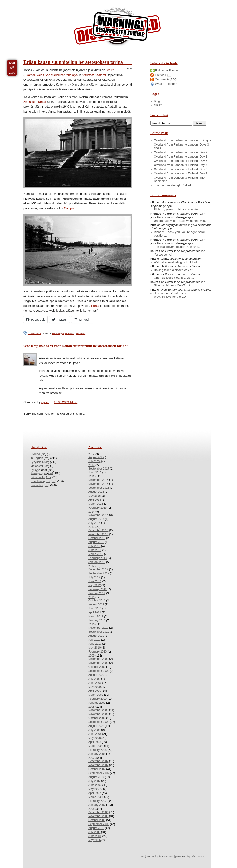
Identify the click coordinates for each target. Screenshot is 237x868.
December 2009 (98, 659)
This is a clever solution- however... (177, 247)
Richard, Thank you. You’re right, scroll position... (180, 234)
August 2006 (96, 828)
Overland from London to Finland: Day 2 (181, 173)
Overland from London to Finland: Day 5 (181, 161)
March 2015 (96, 504)
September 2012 (99, 573)
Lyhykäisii (37, 462)
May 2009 (95, 687)
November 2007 (98, 765)
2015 (91, 477)
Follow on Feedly (166, 70)
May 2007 (95, 789)
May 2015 (95, 496)
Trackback (81, 334)
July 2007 (94, 781)
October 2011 (97, 601)
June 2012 (95, 581)
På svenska (38, 477)
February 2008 (97, 750)
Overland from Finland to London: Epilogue (183, 140)
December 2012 (98, 569)
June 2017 (95, 473)
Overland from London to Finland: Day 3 (181, 169)
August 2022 (96, 457)
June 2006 (95, 836)
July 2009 (94, 679)
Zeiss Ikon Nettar (35, 102)
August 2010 (96, 636)
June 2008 (95, 734)
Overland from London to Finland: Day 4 (181, 165)
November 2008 (98, 714)
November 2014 (98, 515)
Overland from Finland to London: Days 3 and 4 (181, 146)
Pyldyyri (35, 470)
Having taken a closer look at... (174, 270)
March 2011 (96, 616)
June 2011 (95, 609)
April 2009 (95, 691)
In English (37, 458)
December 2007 (98, 761)
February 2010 (97, 652)
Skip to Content (18, 2)
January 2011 (97, 620)
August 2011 (96, 605)
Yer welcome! (163, 254)
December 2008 (98, 710)
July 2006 (94, 832)
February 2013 (97, 558)
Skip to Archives (53, 2)
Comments (166, 79)
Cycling (35, 454)
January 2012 (97, 593)
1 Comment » (35, 334)
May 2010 (95, 648)
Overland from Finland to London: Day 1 (181, 156)
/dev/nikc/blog (117, 28)
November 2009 (98, 663)
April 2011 (95, 612)
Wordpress (198, 857)
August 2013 (96, 542)
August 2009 (96, 675)
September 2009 (99, 671)
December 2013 (98, 530)
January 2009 (97, 703)
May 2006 (95, 840)
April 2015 (95, 500)
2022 (91, 454)
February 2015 (97, 508)
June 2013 (95, 550)
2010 (91, 624)
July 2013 (94, 546)
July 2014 (94, 523)
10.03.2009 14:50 (66, 402)
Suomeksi (70, 334)
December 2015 (98, 480)
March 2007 (96, 797)
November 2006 (98, 816)
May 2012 (95, 585)
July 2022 (94, 461)
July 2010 (94, 640)
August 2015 (96, 492)
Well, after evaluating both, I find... (177, 262)
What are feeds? (166, 84)
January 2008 (97, 754)
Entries (163, 75)
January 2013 (97, 562)
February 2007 (97, 801)
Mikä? (158, 105)
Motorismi (37, 466)
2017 (91, 465)
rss (43, 454)
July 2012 (94, 577)
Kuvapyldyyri (58, 334)
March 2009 (96, 695)
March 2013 (96, 554)
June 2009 (95, 683)
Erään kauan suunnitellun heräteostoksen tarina (73, 62)
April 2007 (95, 793)
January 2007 (97, 805)
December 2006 (98, 812)
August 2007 (96, 777)
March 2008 (96, 746)
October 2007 (97, 769)
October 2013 (97, 538)
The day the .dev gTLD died (172, 185)
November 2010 (98, 628)
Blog (157, 101)
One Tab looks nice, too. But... (174, 278)
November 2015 (98, 484)
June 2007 (95, 785)
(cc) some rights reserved (157, 857)
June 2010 (95, 644)
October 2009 (97, 667)
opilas (45, 402)
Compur (69, 208)
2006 (91, 809)
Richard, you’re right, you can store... (178, 209)
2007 (91, 758)
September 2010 (99, 632)
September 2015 (99, 488)
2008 (91, 707)
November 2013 (98, 534)
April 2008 (95, 742)
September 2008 (99, 722)
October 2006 (97, 820)
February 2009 (97, 699)
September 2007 (99, 773)
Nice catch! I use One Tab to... (174, 285)
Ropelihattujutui (40, 481)
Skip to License (87, 2)
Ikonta (95, 306)
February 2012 (97, 589)
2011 (91, 597)
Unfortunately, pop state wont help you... (181, 221)
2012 (91, 566)
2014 (91, 512)
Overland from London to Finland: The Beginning (179, 179)
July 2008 (94, 730)
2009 (91, 656)
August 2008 (96, 726)
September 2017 (99, 469)
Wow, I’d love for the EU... (171, 297)
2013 (91, 527)
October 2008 (97, 718)
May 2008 (95, 738)
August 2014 (96, 519)
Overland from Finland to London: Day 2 (181, 152)
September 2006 (99, 824)
